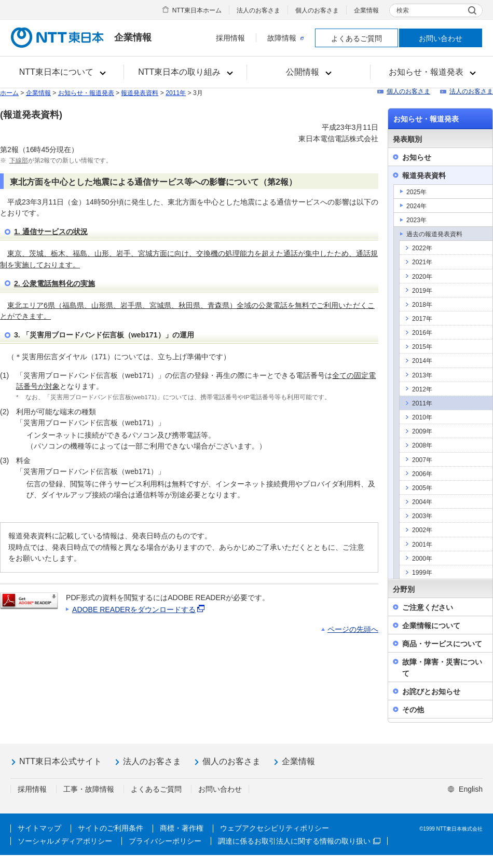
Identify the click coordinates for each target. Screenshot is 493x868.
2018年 (422, 305)
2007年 (422, 460)
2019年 (422, 291)
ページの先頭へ (353, 629)
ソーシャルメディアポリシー (65, 841)
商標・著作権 (182, 828)
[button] (62, 72)
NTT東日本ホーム (197, 10)
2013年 (422, 375)
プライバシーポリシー (165, 841)
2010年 (422, 417)
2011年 (176, 93)
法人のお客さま (258, 10)
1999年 (422, 573)
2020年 (422, 277)
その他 (413, 710)
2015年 (422, 347)
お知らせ (417, 157)
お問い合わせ (441, 38)
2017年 (422, 319)
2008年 (422, 445)
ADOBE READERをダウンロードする (139, 609)
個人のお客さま (317, 10)
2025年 (416, 192)
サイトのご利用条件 (111, 828)
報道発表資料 (140, 93)
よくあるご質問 (357, 38)
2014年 (422, 361)
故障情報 (285, 38)
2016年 (422, 333)
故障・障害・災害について (442, 667)
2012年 (422, 389)
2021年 (422, 262)
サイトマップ (39, 828)
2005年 (422, 488)
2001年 (422, 545)
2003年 (422, 516)
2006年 (422, 474)
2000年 (422, 559)
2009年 (422, 431)
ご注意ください (428, 607)
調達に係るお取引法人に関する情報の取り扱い (299, 841)
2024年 (416, 206)
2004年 (422, 502)
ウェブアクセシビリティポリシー (275, 828)
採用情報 (230, 38)
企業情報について (431, 626)
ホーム (9, 93)
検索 (403, 10)
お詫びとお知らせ (431, 691)
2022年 (422, 248)
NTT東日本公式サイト (60, 761)
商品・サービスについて (442, 644)
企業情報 (366, 10)
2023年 (416, 220)
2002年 (422, 530)
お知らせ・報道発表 (86, 93)
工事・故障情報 (89, 789)
